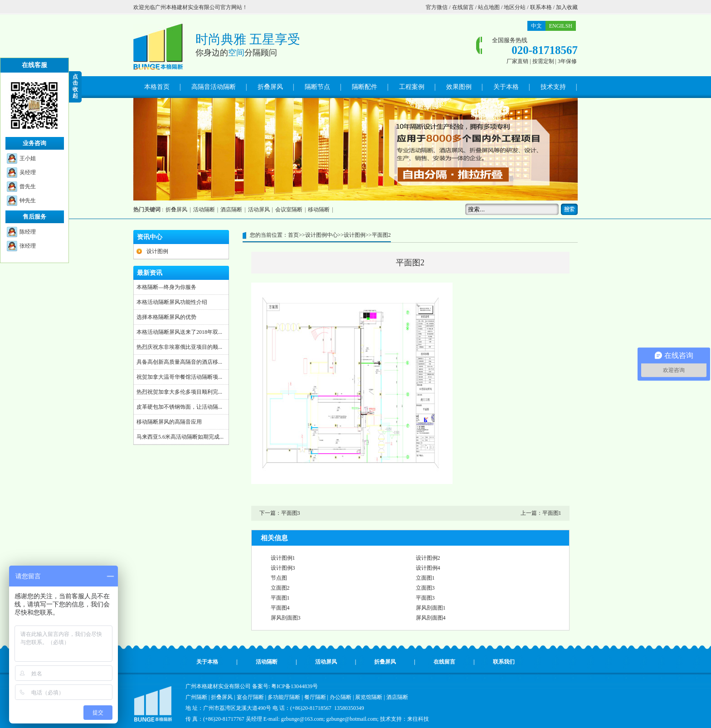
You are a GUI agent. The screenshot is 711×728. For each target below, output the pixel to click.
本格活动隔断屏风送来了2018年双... (179, 332)
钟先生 (28, 200)
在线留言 (463, 7)
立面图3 (425, 588)
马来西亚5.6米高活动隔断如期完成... (180, 437)
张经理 (28, 246)
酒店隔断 (231, 210)
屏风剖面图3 (286, 618)
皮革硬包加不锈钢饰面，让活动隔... (179, 407)
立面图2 (280, 588)
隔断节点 (317, 87)
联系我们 (504, 662)
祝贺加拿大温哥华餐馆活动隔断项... (179, 377)
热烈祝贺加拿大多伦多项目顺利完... (179, 392)
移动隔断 (319, 210)
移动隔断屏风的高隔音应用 (169, 422)
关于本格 (506, 87)
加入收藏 (567, 7)
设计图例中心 (321, 235)
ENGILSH (561, 26)
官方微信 (437, 7)
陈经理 (28, 232)
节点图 (279, 578)
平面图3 (291, 513)
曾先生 (28, 186)
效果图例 (459, 87)
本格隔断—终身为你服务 (166, 287)
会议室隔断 (289, 210)
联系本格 (541, 7)
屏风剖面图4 (431, 618)
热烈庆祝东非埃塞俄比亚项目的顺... (179, 347)
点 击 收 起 (75, 86)
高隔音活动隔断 (214, 87)
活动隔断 (204, 210)
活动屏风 (259, 210)
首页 (293, 235)
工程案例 (412, 87)
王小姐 (28, 158)
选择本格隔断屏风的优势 (166, 317)
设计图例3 (283, 568)
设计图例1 (283, 558)
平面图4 (280, 608)
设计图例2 (428, 558)
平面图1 (552, 513)
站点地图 (489, 7)
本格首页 (157, 87)
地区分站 (515, 7)
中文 (536, 26)
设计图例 (157, 251)
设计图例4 (428, 568)
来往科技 (418, 719)
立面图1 (425, 578)
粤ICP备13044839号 (295, 686)
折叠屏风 (270, 87)
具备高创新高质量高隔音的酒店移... (179, 362)
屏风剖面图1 (431, 608)
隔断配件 (365, 87)
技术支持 (553, 87)
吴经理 (28, 172)
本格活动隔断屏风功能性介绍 (172, 302)
